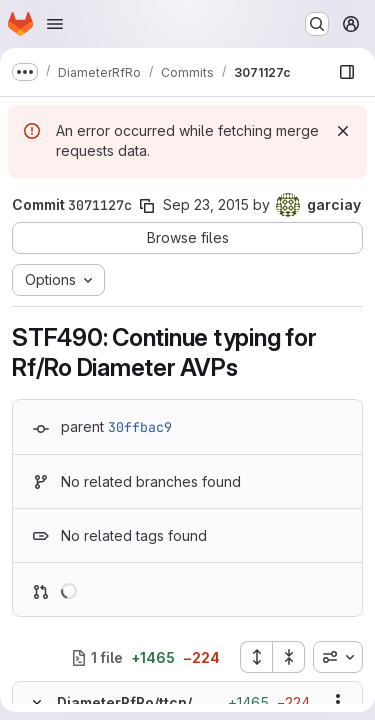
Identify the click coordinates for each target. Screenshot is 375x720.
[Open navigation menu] (55, 24)
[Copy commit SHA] (147, 206)
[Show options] (338, 702)
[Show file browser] (347, 72)
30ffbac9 (140, 427)
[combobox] (338, 657)
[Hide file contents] (37, 702)
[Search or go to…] (317, 24)
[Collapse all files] (289, 657)
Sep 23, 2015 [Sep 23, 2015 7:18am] (206, 204)
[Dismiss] (343, 131)
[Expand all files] (256, 657)
